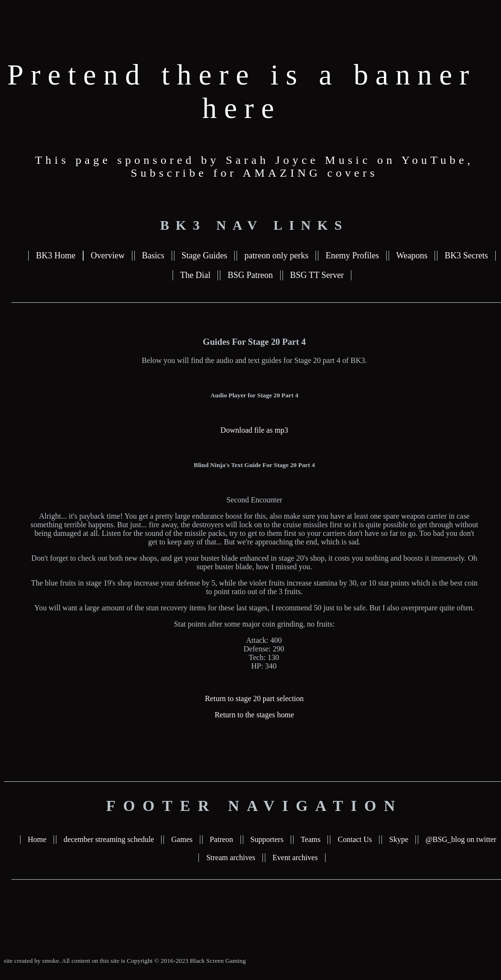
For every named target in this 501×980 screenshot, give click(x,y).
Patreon (222, 839)
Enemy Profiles (352, 256)
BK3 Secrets (466, 256)
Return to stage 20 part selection (255, 698)
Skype (399, 839)
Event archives (295, 857)
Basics (153, 256)
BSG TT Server (317, 275)
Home (37, 839)
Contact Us (355, 839)
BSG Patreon (250, 275)
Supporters (267, 839)
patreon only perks (276, 256)
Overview (108, 256)
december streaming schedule (109, 839)
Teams (311, 839)
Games (182, 839)
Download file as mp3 (254, 430)
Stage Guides (204, 256)
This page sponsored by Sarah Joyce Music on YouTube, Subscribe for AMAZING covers (254, 166)
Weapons (412, 256)
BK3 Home (56, 256)
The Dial (195, 275)
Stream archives (231, 857)
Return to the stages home (254, 715)
